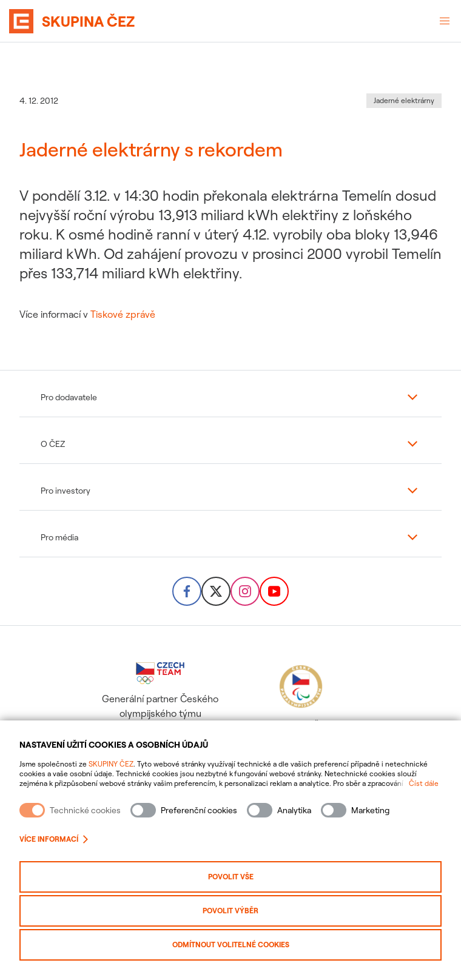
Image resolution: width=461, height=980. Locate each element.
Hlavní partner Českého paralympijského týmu (301, 704)
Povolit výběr (231, 911)
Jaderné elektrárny (404, 100)
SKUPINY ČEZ (111, 764)
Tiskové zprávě (123, 314)
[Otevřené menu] (445, 21)
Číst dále (424, 783)
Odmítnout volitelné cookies (231, 945)
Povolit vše (231, 877)
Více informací (54, 839)
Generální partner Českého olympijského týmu (160, 691)
